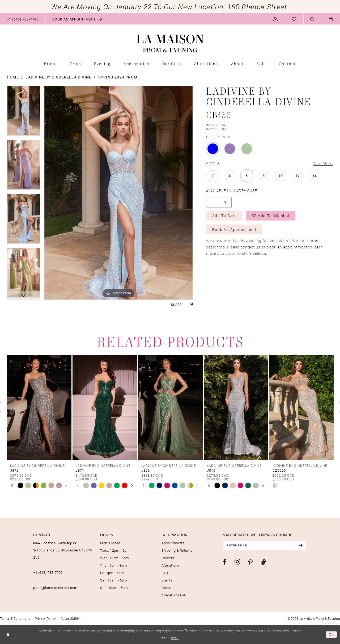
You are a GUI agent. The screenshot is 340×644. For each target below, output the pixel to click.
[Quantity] (219, 202)
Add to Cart (224, 216)
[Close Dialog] (8, 635)
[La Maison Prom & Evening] (170, 44)
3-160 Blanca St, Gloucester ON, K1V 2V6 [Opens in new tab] (63, 550)
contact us (251, 247)
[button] (276, 19)
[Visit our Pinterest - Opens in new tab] (250, 562)
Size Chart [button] (323, 164)
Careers (168, 558)
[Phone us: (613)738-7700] (23, 19)
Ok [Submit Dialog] (331, 634)
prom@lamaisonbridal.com (55, 588)
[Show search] (313, 19)
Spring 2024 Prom (118, 77)
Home (13, 77)
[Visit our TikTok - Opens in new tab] (263, 562)
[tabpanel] (24, 113)
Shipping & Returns (177, 550)
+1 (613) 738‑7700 (48, 572)
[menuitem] (23, 19)
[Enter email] (265, 545)
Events (167, 580)
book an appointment (287, 247)
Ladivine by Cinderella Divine (58, 77)
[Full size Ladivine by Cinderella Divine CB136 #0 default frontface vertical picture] (118, 193)
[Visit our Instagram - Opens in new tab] (237, 562)
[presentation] (39, 407)
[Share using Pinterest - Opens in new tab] (192, 305)
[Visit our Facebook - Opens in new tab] (225, 562)
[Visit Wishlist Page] (294, 19)
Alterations (170, 565)
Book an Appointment (235, 229)
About (166, 588)
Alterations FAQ (174, 595)
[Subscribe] (301, 545)
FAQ (165, 573)
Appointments (173, 543)
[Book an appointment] (77, 19)
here (175, 638)
